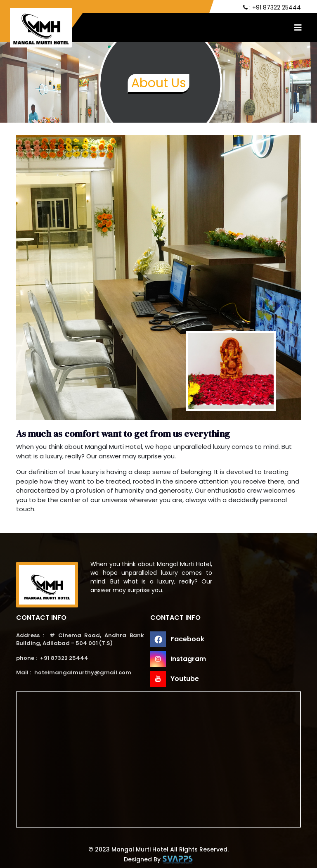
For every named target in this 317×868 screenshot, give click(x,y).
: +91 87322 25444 (272, 7)
